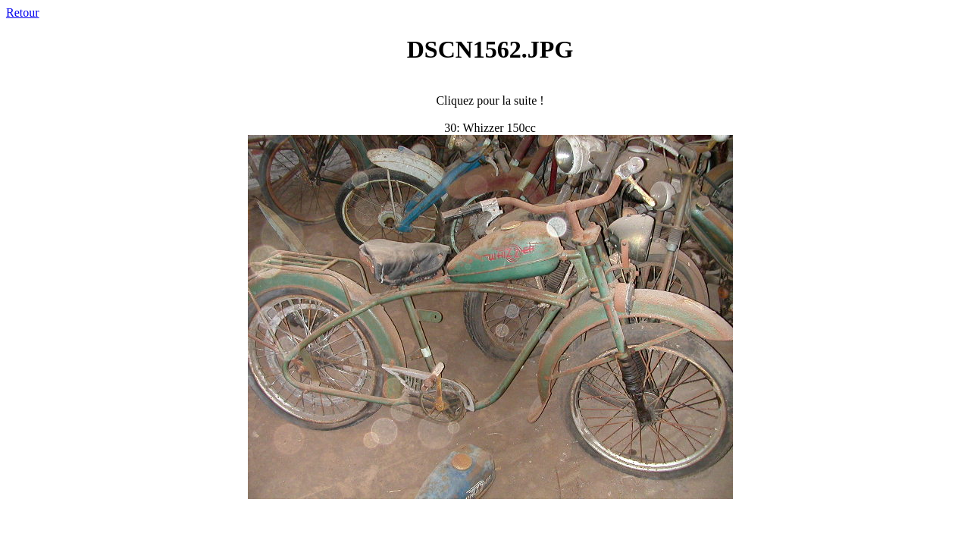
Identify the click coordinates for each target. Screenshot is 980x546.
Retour (23, 13)
